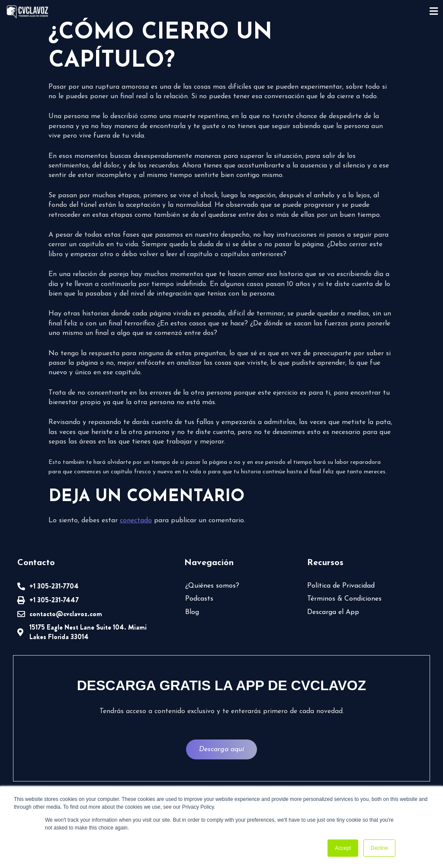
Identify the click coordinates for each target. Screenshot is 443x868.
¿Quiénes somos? (212, 586)
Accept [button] (343, 848)
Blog (192, 612)
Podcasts (199, 599)
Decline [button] (379, 848)
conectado (136, 521)
